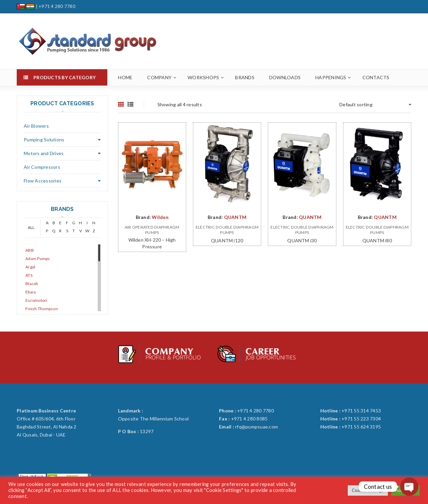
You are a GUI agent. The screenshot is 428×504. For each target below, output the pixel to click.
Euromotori (36, 300)
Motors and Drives (44, 153)
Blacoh (32, 284)
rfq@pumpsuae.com (256, 427)
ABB (30, 250)
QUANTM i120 (227, 240)
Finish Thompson (42, 309)
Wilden (160, 217)
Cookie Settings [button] (368, 490)
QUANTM (235, 217)
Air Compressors (42, 167)
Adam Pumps (38, 259)
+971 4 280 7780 (57, 6)
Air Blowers (36, 126)
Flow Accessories (43, 181)
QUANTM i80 (377, 240)
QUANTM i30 (302, 240)
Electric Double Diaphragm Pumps (227, 230)
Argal (30, 267)
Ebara (31, 292)
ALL (31, 227)
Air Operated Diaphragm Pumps (152, 230)
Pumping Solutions (44, 140)
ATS (29, 275)
